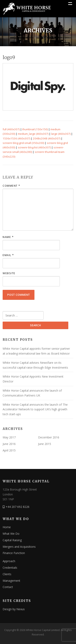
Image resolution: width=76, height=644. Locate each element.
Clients (7, 574)
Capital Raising (12, 540)
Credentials (10, 568)
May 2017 (9, 437)
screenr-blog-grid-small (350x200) (23, 143)
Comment (11, 186)
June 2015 (45, 444)
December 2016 (49, 437)
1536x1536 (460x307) (16, 138)
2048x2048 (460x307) (47, 138)
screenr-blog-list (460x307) (34, 147)
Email (8, 255)
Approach (9, 561)
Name (8, 237)
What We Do (11, 534)
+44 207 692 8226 (18, 507)
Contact (8, 587)
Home (7, 527)
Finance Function (14, 553)
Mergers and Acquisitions (19, 547)
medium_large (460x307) (33, 134)
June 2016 (9, 444)
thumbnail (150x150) (35, 129)
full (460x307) (11, 129)
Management (11, 581)
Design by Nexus (14, 609)
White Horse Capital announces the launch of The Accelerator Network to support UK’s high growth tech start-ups (35, 409)
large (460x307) (61, 134)
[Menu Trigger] (70, 4)
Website (9, 273)
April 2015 (9, 450)
